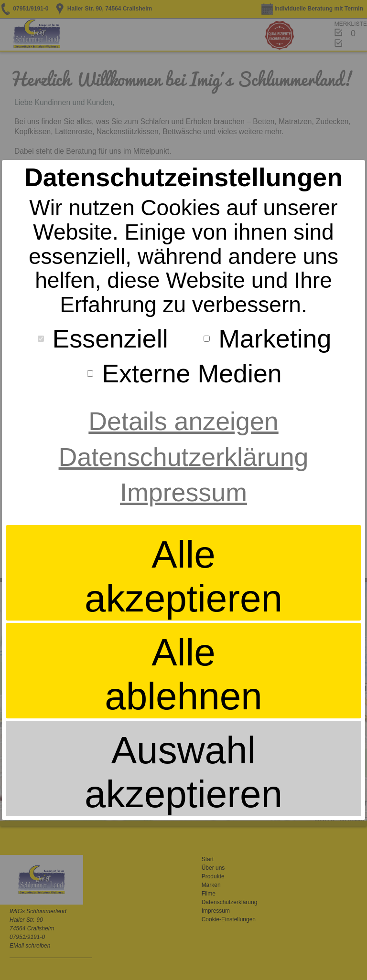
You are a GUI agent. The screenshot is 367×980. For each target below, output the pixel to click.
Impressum (183, 492)
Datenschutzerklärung (184, 457)
